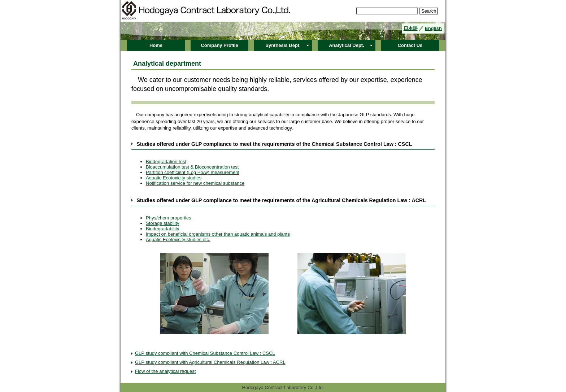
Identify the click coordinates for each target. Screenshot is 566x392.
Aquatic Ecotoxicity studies (174, 178)
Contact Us (410, 45)
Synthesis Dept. (283, 45)
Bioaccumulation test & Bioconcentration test (192, 167)
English (433, 28)
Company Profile (219, 45)
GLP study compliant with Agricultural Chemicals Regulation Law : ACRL (210, 362)
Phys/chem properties (169, 218)
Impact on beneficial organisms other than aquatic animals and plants (218, 234)
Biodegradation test (166, 162)
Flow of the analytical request (165, 371)
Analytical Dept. (347, 45)
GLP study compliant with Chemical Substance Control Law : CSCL (205, 353)
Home (156, 45)
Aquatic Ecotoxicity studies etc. (178, 239)
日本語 (411, 28)
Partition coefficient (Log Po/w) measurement (193, 172)
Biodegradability (163, 229)
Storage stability (163, 223)
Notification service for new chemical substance (195, 183)
